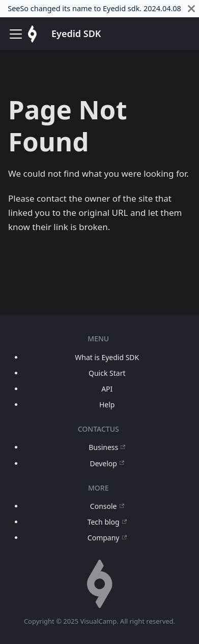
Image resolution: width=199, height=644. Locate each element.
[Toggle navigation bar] (16, 34)
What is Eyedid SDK (107, 357)
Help (107, 405)
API (107, 389)
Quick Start (107, 373)
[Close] (191, 9)
